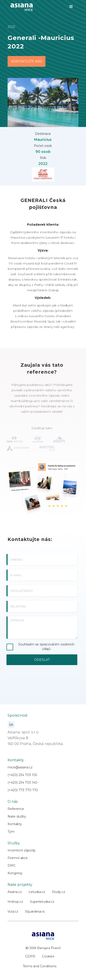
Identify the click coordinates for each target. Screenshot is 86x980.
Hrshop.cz (15, 902)
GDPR (30, 956)
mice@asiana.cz (20, 767)
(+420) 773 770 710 (23, 790)
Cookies (48, 956)
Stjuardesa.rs (35, 911)
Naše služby (17, 816)
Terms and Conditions (40, 966)
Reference (16, 809)
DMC (12, 866)
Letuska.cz (37, 892)
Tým (11, 832)
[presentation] (42, 682)
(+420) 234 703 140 (23, 782)
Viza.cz (13, 911)
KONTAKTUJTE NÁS (27, 61)
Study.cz (59, 892)
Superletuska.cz (42, 902)
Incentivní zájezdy (22, 850)
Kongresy (15, 873)
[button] (71, 7)
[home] (20, 5)
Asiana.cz (15, 892)
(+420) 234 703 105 (22, 775)
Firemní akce (18, 858)
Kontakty (15, 824)
